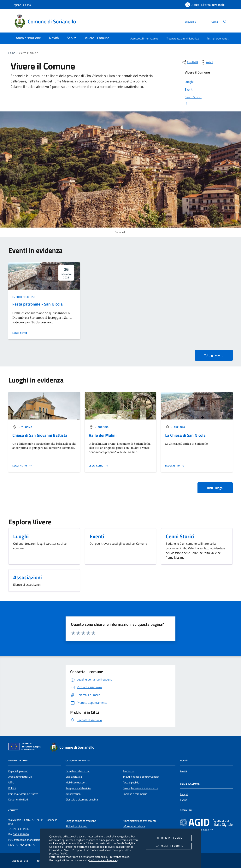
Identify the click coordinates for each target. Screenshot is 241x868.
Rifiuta (169, 838)
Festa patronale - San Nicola (38, 304)
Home (12, 53)
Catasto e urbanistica (78, 771)
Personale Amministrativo (23, 794)
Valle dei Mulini (103, 435)
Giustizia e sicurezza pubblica (82, 800)
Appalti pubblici (131, 782)
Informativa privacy (134, 826)
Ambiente (128, 771)
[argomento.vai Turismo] (27, 427)
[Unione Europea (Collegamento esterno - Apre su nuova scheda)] (26, 747)
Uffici (11, 782)
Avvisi (183, 771)
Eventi (184, 800)
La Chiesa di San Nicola (185, 435)
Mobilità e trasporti (76, 782)
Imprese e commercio (135, 794)
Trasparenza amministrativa (183, 38)
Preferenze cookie (119, 857)
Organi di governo (18, 771)
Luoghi (184, 794)
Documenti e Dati (18, 800)
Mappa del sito (20, 861)
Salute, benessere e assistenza (140, 788)
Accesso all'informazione (144, 38)
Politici (12, 788)
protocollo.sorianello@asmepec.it (32, 840)
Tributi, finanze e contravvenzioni (141, 777)
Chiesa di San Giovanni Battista (40, 435)
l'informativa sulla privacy (104, 860)
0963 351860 (21, 834)
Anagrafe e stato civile (78, 788)
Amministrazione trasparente (140, 821)
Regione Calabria (21, 5)
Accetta (169, 846)
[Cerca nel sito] (225, 22)
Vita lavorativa (74, 777)
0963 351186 (21, 829)
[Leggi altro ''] (22, 466)
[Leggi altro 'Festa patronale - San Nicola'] (22, 333)
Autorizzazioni (73, 794)
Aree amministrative (20, 777)
